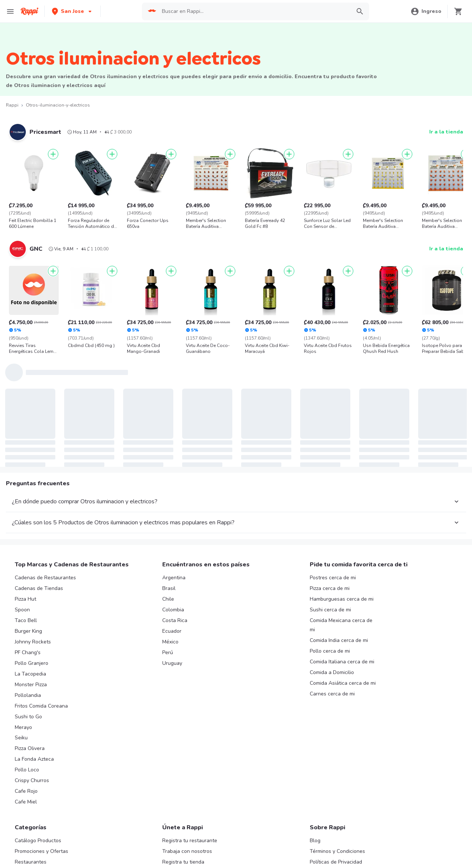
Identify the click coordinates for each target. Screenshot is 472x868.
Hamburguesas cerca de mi (342, 599)
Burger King (28, 631)
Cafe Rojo (26, 791)
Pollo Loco (27, 770)
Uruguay (172, 663)
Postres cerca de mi (333, 578)
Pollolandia (28, 695)
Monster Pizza (31, 685)
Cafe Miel (26, 802)
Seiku (21, 738)
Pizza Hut (25, 599)
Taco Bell (26, 620)
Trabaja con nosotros (187, 851)
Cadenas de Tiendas (39, 588)
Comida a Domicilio (332, 672)
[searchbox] (254, 11)
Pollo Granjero (32, 663)
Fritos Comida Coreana (41, 706)
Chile (168, 599)
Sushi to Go (28, 717)
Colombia (173, 610)
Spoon (22, 610)
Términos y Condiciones (337, 851)
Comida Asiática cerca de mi (343, 683)
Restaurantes (31, 862)
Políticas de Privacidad (336, 862)
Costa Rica (175, 620)
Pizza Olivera (30, 748)
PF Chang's (28, 652)
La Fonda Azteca (34, 759)
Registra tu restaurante (190, 841)
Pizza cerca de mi (330, 588)
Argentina (174, 578)
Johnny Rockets (33, 642)
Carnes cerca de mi (332, 694)
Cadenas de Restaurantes (45, 578)
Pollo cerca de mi (330, 651)
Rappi (12, 105)
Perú (168, 652)
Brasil (169, 588)
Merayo (23, 727)
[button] (72, 11)
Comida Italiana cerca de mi (342, 662)
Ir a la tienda (446, 132)
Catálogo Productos (38, 841)
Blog (315, 841)
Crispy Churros (32, 780)
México (170, 642)
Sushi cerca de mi (330, 610)
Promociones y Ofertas (41, 851)
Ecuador (172, 631)
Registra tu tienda (183, 862)
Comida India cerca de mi (339, 640)
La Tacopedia (30, 674)
